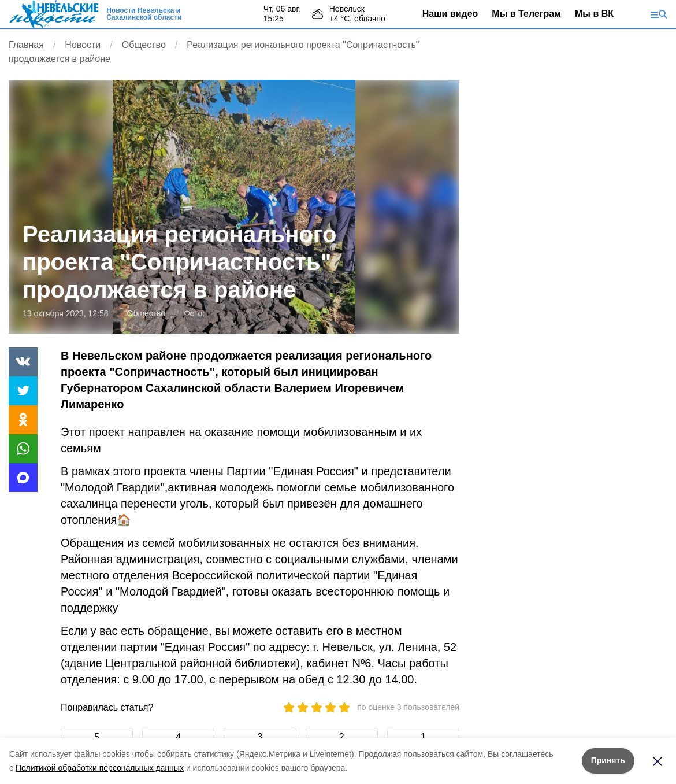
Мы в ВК (594, 14)
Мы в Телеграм (526, 14)
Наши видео (450, 14)
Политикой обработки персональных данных (100, 768)
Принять (608, 760)
